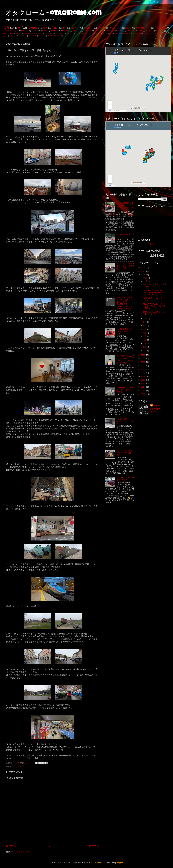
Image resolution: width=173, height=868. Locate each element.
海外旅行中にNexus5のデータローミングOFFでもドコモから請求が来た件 (125, 359)
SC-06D (35, 31)
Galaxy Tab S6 (28, 33)
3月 (145, 343)
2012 (143, 394)
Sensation (66, 31)
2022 (143, 359)
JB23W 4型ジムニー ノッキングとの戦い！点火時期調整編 (154, 306)
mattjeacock (96, 863)
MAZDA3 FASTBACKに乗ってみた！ (125, 479)
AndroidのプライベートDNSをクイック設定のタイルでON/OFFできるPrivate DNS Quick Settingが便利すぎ (125, 303)
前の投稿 (94, 846)
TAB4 (11, 33)
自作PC (101, 28)
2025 (143, 271)
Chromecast (110, 31)
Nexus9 (121, 31)
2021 (143, 362)
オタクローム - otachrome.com (54, 14)
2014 (143, 387)
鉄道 (45, 28)
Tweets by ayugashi (146, 244)
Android (33, 28)
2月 (145, 347)
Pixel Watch (131, 31)
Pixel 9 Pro (90, 33)
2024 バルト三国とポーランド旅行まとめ (154, 313)
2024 (143, 275)
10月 (145, 319)
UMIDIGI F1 (51, 36)
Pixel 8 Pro (80, 33)
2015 (143, 383)
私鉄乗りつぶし (10, 31)
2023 (143, 355)
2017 (143, 376)
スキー (75, 28)
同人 (59, 36)
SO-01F (42, 36)
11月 (145, 281)
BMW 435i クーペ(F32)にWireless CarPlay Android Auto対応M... (154, 292)
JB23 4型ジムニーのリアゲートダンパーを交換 (125, 390)
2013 (143, 391)
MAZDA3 (13, 36)
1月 (145, 351)
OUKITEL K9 (60, 33)
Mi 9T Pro (38, 33)
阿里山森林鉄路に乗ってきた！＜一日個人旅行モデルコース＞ (125, 206)
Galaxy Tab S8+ (150, 33)
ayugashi (157, 405)
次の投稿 (11, 846)
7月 (145, 329)
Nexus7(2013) (49, 33)
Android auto (127, 33)
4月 (145, 340)
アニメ (98, 33)
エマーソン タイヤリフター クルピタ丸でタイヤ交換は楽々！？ (125, 267)
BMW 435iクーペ (143, 28)
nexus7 (24, 31)
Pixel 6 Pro (76, 31)
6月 (145, 333)
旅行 (64, 28)
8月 (145, 326)
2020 (143, 366)
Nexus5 (129, 28)
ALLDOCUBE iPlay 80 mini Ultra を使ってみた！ (125, 453)
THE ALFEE (99, 31)
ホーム (53, 846)
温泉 (6, 28)
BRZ (55, 28)
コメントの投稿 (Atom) (21, 852)
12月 (145, 278)
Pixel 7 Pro (70, 33)
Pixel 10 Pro (23, 36)
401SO (118, 33)
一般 (112, 33)
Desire (18, 33)
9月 (145, 322)
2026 (143, 268)
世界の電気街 (160, 28)
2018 (143, 373)
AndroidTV (87, 31)
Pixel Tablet (33, 36)
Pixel (44, 31)
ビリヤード (150, 31)
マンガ (105, 33)
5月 (145, 336)
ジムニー (88, 28)
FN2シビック (115, 28)
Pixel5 (140, 31)
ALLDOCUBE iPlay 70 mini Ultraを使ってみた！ (124, 331)
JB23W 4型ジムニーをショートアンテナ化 (125, 421)
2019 (143, 369)
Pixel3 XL (160, 31)
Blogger (120, 863)
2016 (143, 380)
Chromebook (138, 33)
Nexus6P (54, 31)
